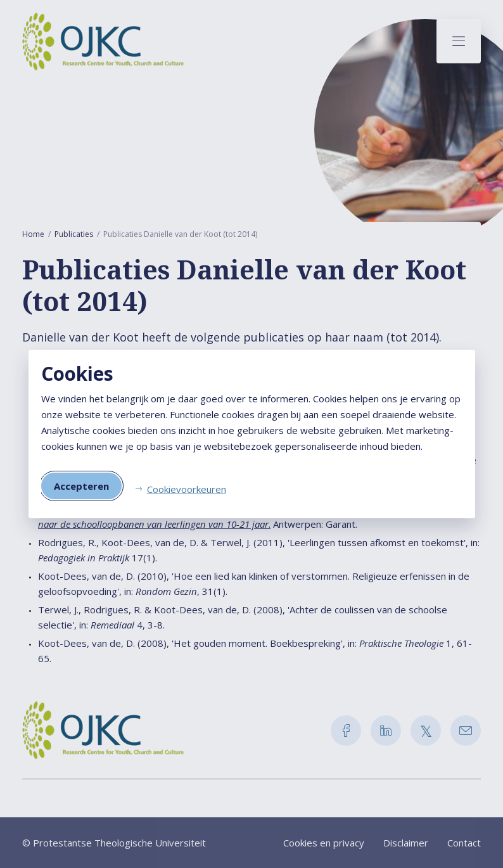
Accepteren (81, 486)
